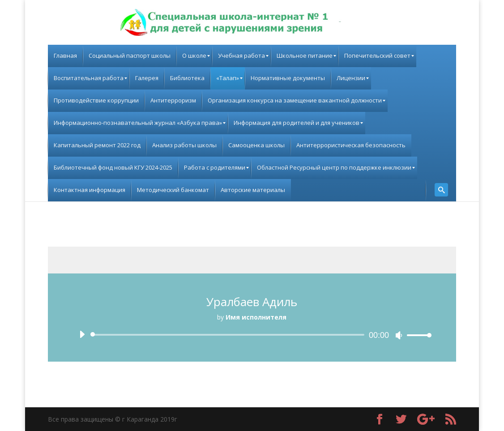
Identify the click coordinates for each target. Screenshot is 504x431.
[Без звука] (399, 335)
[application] (252, 335)
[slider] (229, 335)
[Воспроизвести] (82, 334)
